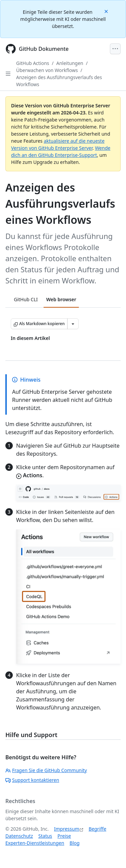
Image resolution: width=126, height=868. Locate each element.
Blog (75, 843)
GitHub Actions (33, 63)
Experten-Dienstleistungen (35, 843)
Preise (64, 836)
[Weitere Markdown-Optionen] (73, 324)
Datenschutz (19, 836)
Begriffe (98, 829)
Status (45, 836)
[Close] (107, 11)
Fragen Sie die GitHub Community (46, 770)
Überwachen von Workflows (47, 70)
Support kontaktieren (32, 780)
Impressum (67, 829)
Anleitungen (70, 63)
